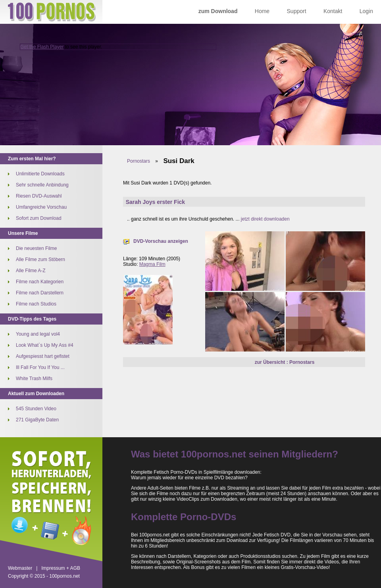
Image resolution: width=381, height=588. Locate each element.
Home (262, 11)
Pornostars (139, 161)
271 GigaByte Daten (37, 420)
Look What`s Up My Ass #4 (45, 345)
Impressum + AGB (61, 568)
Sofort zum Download (39, 218)
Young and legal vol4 (38, 334)
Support (297, 11)
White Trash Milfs (34, 379)
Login (366, 11)
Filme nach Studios (36, 304)
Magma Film (152, 264)
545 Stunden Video (36, 409)
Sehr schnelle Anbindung (42, 185)
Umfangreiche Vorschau (41, 207)
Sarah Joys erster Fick (155, 202)
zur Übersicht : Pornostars (285, 362)
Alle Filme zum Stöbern (40, 259)
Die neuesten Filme (36, 248)
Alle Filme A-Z (31, 271)
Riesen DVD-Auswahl (39, 196)
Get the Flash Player (42, 47)
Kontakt (333, 11)
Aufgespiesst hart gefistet (43, 356)
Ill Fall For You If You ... (40, 367)
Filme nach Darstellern (40, 293)
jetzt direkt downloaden (265, 219)
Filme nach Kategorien (40, 282)
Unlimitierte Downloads (40, 174)
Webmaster (20, 568)
